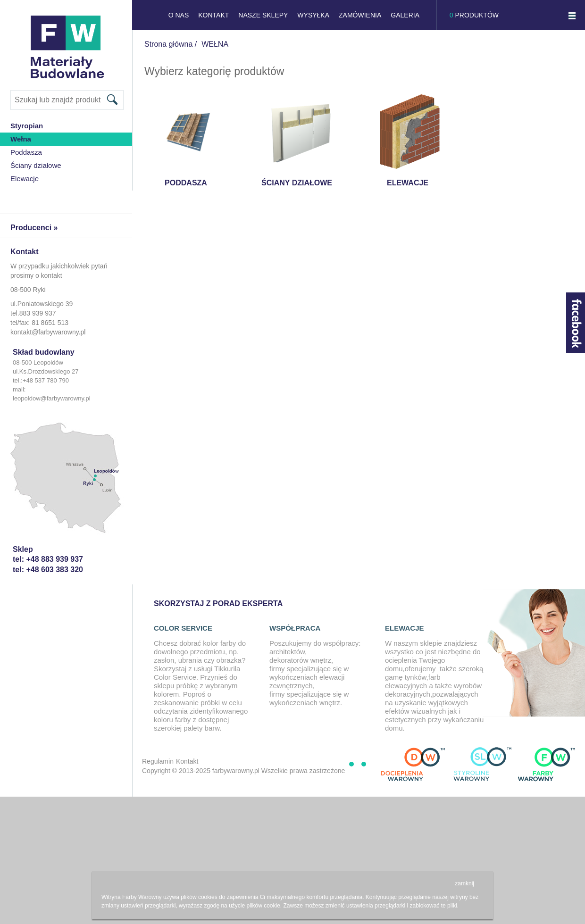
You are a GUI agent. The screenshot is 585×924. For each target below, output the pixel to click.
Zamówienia (360, 15)
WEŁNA (215, 44)
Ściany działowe (36, 165)
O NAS (179, 15)
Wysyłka (313, 15)
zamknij (464, 883)
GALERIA (405, 15)
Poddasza (26, 152)
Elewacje (25, 179)
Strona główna (168, 44)
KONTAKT (213, 15)
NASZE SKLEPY (263, 15)
